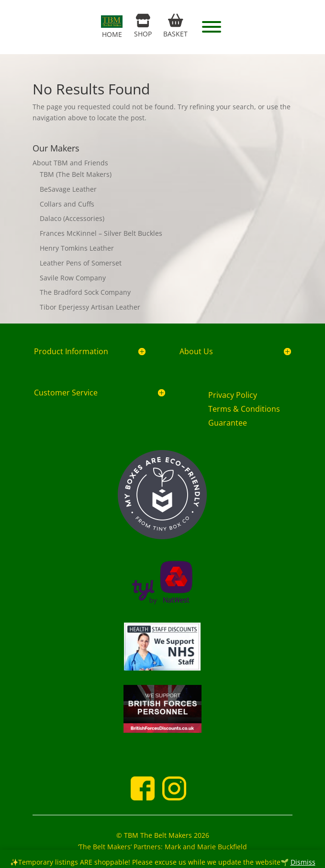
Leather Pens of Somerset (81, 263)
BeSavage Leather (68, 189)
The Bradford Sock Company (85, 292)
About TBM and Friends (70, 163)
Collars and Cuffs (67, 204)
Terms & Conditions (244, 409)
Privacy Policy (233, 395)
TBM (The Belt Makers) (76, 174)
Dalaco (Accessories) (72, 218)
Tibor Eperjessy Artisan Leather (90, 307)
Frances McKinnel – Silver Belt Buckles (101, 233)
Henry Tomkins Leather (77, 248)
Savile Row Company (73, 278)
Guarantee (228, 423)
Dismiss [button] (303, 862)
